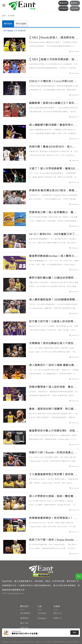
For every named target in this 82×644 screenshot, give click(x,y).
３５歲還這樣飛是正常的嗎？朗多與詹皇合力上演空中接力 (52, 475)
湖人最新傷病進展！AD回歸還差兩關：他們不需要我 (53, 300)
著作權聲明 (25, 613)
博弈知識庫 (21, 24)
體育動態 (8, 24)
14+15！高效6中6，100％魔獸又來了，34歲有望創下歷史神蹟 (53, 235)
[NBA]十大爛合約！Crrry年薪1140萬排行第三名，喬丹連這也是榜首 (54, 82)
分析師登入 (75, 8)
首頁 (4, 16)
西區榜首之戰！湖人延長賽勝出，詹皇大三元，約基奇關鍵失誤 (52, 213)
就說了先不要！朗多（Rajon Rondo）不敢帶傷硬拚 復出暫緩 (53, 540)
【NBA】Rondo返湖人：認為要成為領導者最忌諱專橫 (53, 38)
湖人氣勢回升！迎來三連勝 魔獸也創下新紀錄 (53, 365)
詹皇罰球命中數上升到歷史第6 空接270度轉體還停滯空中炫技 (52, 431)
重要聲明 (24, 618)
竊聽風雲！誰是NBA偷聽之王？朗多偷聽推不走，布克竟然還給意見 (53, 103)
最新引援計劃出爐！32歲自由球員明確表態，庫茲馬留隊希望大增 (53, 278)
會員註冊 (63, 3)
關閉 (75, 633)
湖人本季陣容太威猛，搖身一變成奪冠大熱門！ (52, 497)
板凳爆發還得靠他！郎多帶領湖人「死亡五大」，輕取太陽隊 (52, 518)
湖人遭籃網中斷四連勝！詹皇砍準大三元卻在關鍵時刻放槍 (52, 125)
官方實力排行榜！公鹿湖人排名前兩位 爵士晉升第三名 (52, 322)
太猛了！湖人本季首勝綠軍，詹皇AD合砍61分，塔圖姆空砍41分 (53, 169)
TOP (79, 576)
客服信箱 (24, 628)
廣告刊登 (24, 623)
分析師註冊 (63, 8)
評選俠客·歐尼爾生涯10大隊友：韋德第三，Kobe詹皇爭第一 (53, 191)
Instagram (42, 618)
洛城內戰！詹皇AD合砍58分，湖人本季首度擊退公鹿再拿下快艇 (53, 147)
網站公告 (58, 613)
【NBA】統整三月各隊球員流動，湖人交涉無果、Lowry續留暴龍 (53, 60)
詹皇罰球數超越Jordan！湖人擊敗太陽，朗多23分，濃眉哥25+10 (51, 256)
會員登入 (75, 3)
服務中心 (58, 618)
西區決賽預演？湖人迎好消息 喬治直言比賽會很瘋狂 (52, 387)
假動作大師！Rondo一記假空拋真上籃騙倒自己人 (53, 453)
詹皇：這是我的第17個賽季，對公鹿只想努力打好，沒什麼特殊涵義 (53, 409)
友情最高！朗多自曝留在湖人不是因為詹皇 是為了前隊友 (52, 344)
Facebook (42, 613)
